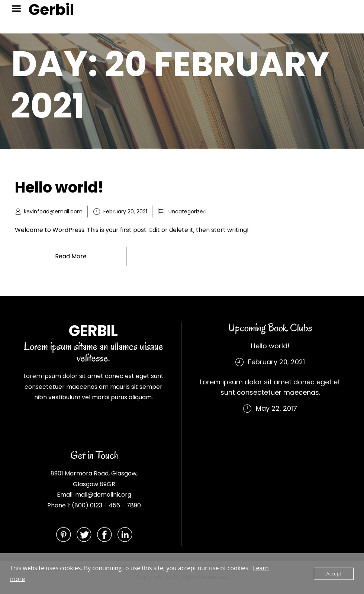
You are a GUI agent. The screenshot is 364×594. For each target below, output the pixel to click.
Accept (334, 574)
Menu (19, 9)
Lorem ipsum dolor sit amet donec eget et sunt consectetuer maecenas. (270, 387)
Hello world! (59, 187)
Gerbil (51, 10)
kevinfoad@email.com (53, 212)
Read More (71, 256)
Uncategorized (187, 212)
